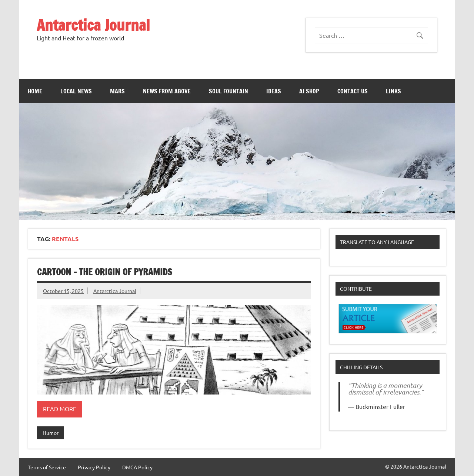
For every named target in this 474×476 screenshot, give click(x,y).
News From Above (167, 91)
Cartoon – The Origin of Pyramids (105, 272)
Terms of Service (47, 467)
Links (393, 91)
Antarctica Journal (93, 25)
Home (35, 91)
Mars (117, 91)
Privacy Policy (94, 467)
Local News (76, 91)
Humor (51, 433)
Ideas (274, 91)
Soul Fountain (228, 91)
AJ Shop (309, 91)
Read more (60, 409)
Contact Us (353, 91)
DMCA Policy (137, 467)
